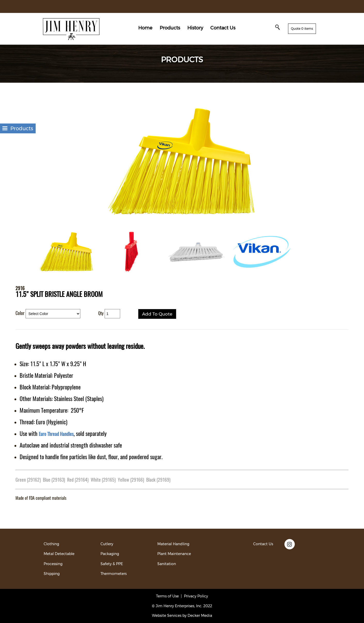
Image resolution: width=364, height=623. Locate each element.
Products (170, 28)
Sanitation (167, 564)
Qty (101, 313)
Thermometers (114, 574)
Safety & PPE (112, 564)
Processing (53, 564)
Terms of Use (167, 596)
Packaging (110, 554)
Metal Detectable (59, 554)
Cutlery (107, 544)
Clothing (51, 544)
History (195, 28)
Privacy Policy (196, 596)
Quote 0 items (302, 29)
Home (145, 28)
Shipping (52, 574)
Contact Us (223, 28)
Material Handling (173, 544)
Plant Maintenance (174, 554)
